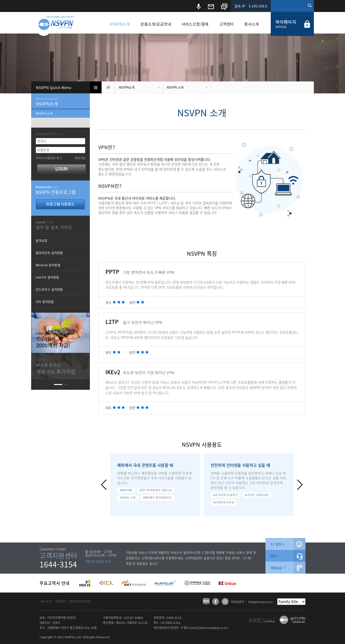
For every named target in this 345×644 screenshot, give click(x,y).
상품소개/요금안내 (156, 24)
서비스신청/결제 (195, 24)
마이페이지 (286, 22)
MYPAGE (281, 27)
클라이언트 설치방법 (49, 253)
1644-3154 (58, 564)
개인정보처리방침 (80, 601)
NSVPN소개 (120, 24)
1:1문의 (207, 552)
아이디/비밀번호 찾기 (49, 158)
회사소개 (251, 24)
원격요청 (42, 240)
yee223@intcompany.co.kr (209, 628)
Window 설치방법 (48, 265)
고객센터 (227, 24)
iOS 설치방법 (45, 302)
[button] (104, 485)
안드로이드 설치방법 (49, 289)
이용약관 (60, 601)
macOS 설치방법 (47, 277)
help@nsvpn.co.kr (261, 602)
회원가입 (80, 158)
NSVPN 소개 (175, 87)
